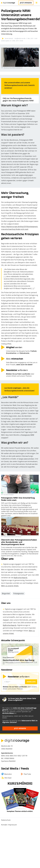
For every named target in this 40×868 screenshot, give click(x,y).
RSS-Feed (8, 778)
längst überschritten (27, 459)
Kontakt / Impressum (9, 825)
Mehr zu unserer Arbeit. (10, 586)
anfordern (17, 370)
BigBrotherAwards (21, 578)
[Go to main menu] (36, 3)
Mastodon (8, 774)
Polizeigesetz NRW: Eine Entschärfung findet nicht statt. (18, 499)
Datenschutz (6, 820)
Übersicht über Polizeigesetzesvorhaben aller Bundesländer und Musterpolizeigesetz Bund (19, 542)
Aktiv (15, 359)
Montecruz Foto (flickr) (10, 68)
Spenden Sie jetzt (9, 721)
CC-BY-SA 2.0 (19, 68)
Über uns (7, 559)
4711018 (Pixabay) (9, 494)
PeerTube (27, 774)
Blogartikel (6, 593)
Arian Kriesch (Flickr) (9, 536)
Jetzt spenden (26, 3)
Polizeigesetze (19, 593)
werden (14, 347)
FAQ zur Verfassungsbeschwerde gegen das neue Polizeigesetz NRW (18, 99)
